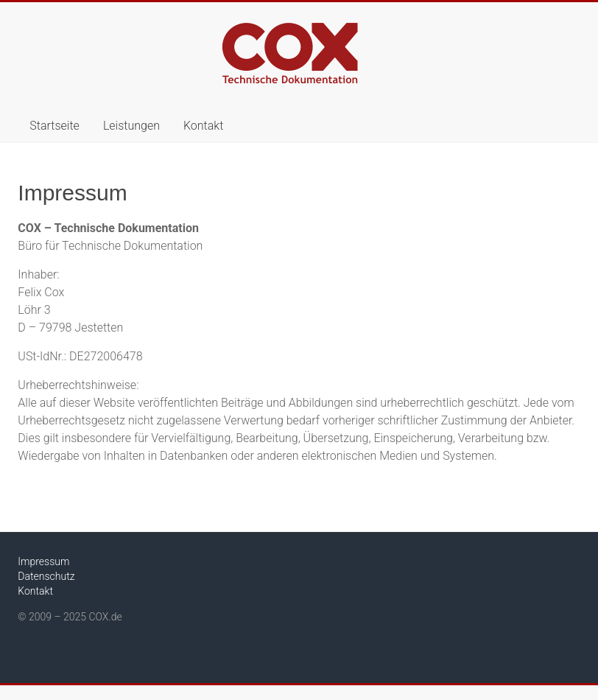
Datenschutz (46, 576)
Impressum (43, 561)
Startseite (54, 126)
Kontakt (203, 126)
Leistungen (131, 126)
